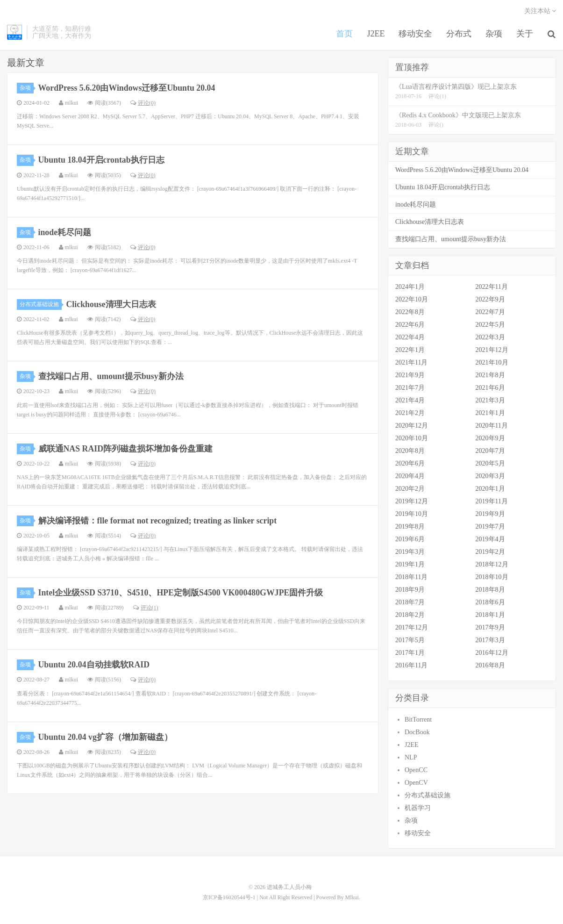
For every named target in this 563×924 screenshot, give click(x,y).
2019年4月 (490, 540)
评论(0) (143, 103)
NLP (411, 758)
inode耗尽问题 (65, 232)
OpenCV (416, 783)
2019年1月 (410, 565)
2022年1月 (410, 350)
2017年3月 (490, 641)
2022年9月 (490, 300)
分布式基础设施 (41, 305)
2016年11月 (411, 666)
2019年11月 (492, 502)
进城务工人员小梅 (14, 33)
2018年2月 (410, 615)
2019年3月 (410, 552)
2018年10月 (492, 577)
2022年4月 (410, 338)
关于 (525, 35)
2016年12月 (492, 653)
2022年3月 (490, 338)
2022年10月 (412, 300)
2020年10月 (412, 439)
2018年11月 (411, 577)
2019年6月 (410, 540)
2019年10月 (412, 514)
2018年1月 (490, 615)
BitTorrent (418, 720)
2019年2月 (490, 552)
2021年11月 (411, 363)
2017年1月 (410, 653)
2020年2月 (410, 489)
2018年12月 (492, 565)
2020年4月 (410, 476)
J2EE (376, 35)
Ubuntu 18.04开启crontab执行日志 (102, 160)
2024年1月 (410, 287)
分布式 (459, 35)
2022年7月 (490, 312)
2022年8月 (410, 312)
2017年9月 (490, 628)
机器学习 (418, 808)
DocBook (417, 733)
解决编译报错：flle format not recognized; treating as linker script (158, 521)
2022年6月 (410, 325)
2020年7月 (490, 451)
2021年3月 (490, 401)
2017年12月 (412, 628)
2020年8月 (410, 451)
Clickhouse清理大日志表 (111, 305)
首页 (345, 35)
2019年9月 (490, 514)
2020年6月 (410, 464)
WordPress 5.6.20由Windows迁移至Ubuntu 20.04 (128, 88)
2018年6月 (490, 603)
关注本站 (540, 12)
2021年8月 (490, 376)
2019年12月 (412, 502)
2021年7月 (410, 388)
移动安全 (416, 35)
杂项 (494, 35)
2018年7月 (410, 603)
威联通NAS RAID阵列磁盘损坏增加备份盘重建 (126, 449)
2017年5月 (410, 641)
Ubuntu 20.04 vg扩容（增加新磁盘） (106, 737)
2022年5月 (490, 325)
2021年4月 (410, 401)
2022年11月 (492, 287)
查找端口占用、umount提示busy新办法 (111, 377)
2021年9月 (410, 376)
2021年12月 (492, 350)
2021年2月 (410, 413)
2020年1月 (490, 489)
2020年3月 (490, 476)
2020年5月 (490, 464)
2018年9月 (410, 590)
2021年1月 (490, 413)
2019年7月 (490, 527)
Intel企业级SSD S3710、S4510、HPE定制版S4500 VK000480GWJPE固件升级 (182, 593)
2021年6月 (490, 388)
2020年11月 (492, 426)
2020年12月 (412, 426)
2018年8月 (490, 590)
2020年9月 (490, 439)
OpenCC (416, 770)
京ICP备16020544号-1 (229, 898)
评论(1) (146, 608)
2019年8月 (410, 527)
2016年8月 (490, 666)
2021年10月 (492, 363)
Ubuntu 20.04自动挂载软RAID (94, 665)
